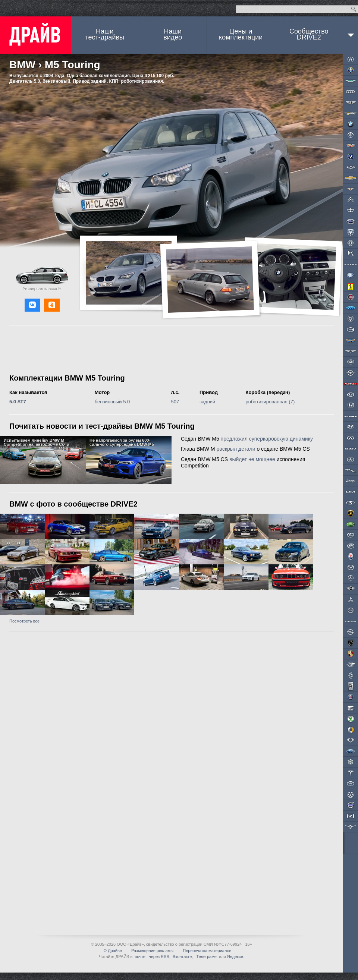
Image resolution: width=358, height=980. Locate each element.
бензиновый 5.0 (112, 402)
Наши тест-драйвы (105, 34)
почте (140, 957)
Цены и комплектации (241, 34)
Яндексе (235, 957)
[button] (32, 305)
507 (175, 402)
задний (207, 402)
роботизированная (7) (270, 402)
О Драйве (113, 951)
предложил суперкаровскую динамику (267, 439)
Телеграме (206, 957)
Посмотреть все (24, 621)
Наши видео (173, 34)
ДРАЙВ (35, 35)
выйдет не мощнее (252, 459)
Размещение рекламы (152, 951)
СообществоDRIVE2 (309, 34)
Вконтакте (182, 957)
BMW (22, 65)
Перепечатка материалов (207, 951)
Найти (354, 9)
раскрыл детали (236, 449)
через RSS (159, 957)
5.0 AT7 (18, 402)
